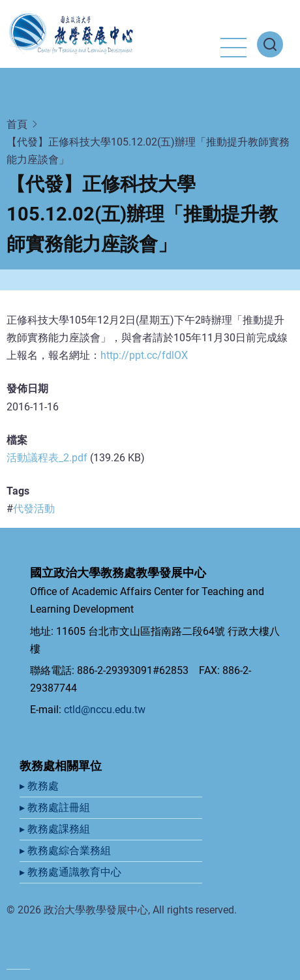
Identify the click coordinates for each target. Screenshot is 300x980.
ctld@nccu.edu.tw (105, 710)
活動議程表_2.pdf (47, 458)
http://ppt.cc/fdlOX (144, 355)
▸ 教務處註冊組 (56, 807)
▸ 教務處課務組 (56, 829)
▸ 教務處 (40, 786)
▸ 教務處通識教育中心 (72, 872)
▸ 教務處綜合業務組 (67, 850)
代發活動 (34, 509)
